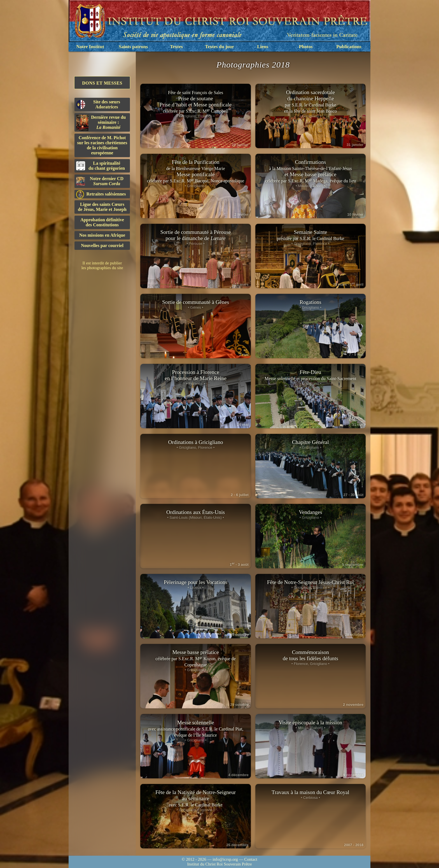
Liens (263, 47)
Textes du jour (219, 47)
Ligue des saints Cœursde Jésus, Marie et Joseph (102, 207)
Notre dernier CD (100, 181)
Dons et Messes (102, 83)
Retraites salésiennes (101, 194)
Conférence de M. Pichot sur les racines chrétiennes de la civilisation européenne (102, 145)
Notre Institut (90, 47)
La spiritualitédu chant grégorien (101, 166)
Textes (176, 47)
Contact (251, 859)
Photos (306, 47)
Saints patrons (133, 47)
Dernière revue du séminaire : (101, 123)
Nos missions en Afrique (102, 235)
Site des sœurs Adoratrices (98, 104)
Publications (349, 47)
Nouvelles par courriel (102, 245)
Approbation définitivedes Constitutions (102, 222)
